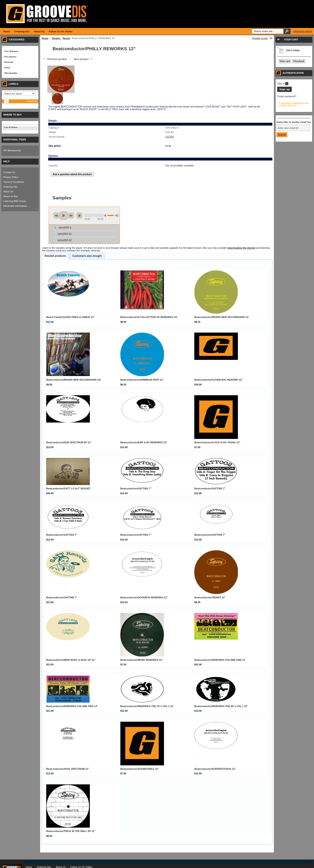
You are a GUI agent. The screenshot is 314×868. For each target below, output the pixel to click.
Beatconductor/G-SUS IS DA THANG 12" (217, 442)
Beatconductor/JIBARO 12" (210, 597)
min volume (106, 215)
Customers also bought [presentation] (87, 256)
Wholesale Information (15, 206)
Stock (7, 67)
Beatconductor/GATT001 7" (136, 488)
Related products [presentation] (55, 256)
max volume (117, 215)
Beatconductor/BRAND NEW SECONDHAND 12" (222, 317)
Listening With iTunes (15, 201)
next (71, 216)
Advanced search (303, 31)
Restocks (9, 62)
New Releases (11, 51)
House (66, 38)
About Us (8, 192)
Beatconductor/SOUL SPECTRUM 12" (68, 769)
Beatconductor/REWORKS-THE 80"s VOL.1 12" (221, 706)
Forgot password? (287, 96)
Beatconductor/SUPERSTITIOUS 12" (215, 769)
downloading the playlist (241, 248)
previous (56, 216)
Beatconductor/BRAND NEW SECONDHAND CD (73, 380)
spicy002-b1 (65, 234)
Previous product (55, 59)
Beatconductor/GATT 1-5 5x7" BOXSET (68, 488)
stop (79, 216)
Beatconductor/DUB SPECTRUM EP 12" (69, 442)
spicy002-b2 (65, 240)
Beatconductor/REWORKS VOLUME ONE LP (220, 660)
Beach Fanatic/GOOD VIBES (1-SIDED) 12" (70, 317)
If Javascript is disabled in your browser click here (294, 104)
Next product (83, 59)
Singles (56, 38)
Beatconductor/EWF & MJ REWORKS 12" (144, 442)
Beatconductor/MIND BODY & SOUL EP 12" (71, 660)
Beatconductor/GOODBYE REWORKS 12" (144, 597)
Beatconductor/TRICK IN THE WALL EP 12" (71, 831)
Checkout (299, 61)
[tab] (55, 256)
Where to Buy (11, 196)
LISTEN (170, 137)
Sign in (283, 83)
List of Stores (11, 127)
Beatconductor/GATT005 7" (210, 535)
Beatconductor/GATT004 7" (136, 535)
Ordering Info (10, 187)
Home (45, 38)
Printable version (260, 38)
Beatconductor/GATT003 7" (62, 535)
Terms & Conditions (14, 182)
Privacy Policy (11, 177)
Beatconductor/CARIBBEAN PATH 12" (142, 380)
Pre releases (10, 57)
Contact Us (9, 172)
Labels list (32, 101)
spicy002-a (65, 228)
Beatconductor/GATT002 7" (210, 488)
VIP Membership (12, 150)
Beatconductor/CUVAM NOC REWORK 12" (218, 380)
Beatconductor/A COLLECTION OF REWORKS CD (149, 317)
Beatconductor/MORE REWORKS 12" (142, 660)
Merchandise (11, 73)
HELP (6, 161)
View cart (285, 61)
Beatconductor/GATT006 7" (62, 597)
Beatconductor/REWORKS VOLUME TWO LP (72, 706)
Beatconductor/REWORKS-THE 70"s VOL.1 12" (147, 706)
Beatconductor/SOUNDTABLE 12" (140, 769)
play (64, 216)
